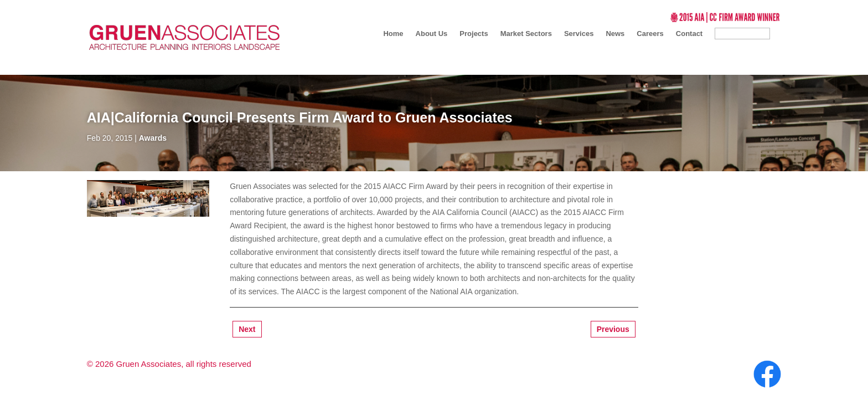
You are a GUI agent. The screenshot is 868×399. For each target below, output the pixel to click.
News (615, 34)
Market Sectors (526, 34)
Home (393, 34)
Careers (650, 34)
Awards (153, 138)
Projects (474, 34)
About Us (432, 34)
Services (579, 34)
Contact (689, 34)
